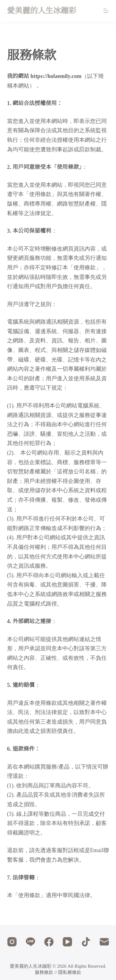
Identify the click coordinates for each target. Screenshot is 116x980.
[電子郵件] (104, 942)
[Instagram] (12, 942)
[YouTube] (67, 942)
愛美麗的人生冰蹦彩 (42, 11)
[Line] (30, 942)
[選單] (106, 11)
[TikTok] (86, 942)
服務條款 (44, 972)
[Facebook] (49, 942)
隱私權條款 (70, 972)
